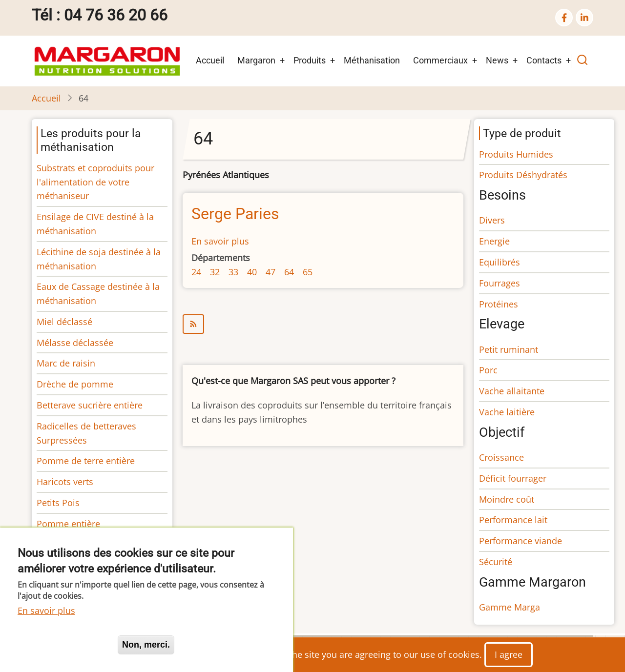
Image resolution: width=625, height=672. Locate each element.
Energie (494, 241)
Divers (492, 220)
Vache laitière (507, 412)
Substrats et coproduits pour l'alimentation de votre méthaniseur (95, 182)
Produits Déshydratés (523, 175)
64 (289, 272)
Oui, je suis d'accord (63, 645)
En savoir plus (220, 241)
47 (271, 272)
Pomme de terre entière (86, 461)
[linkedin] (584, 18)
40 (252, 272)
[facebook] (564, 18)
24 (196, 272)
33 (233, 272)
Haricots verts (65, 482)
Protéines (499, 304)
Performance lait (513, 520)
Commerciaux (440, 60)
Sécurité (496, 562)
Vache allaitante (512, 391)
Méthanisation (372, 60)
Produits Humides (516, 154)
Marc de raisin (66, 363)
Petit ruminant (509, 349)
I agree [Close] (509, 654)
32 (215, 272)
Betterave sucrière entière (90, 405)
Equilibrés (500, 262)
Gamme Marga (510, 607)
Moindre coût (507, 499)
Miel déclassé (64, 322)
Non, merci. (146, 645)
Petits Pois (58, 503)
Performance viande (521, 541)
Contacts (544, 60)
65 (308, 272)
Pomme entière (68, 524)
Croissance (501, 457)
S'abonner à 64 (323, 324)
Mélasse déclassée (75, 343)
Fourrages (500, 283)
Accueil (210, 60)
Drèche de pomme (75, 384)
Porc (488, 370)
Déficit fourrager (513, 478)
